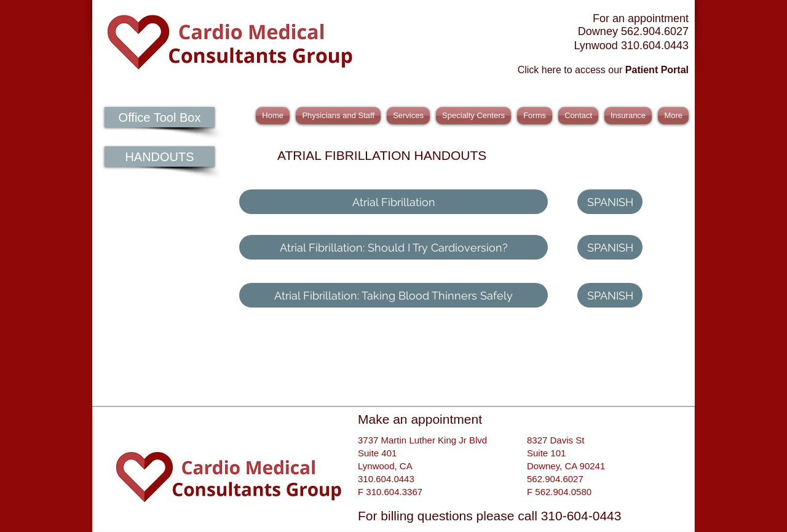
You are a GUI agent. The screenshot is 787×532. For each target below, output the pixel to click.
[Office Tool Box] (160, 117)
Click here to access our (603, 70)
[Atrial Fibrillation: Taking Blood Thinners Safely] (393, 295)
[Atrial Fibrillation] (393, 202)
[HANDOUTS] (160, 157)
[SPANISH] (610, 202)
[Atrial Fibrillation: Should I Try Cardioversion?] (393, 247)
